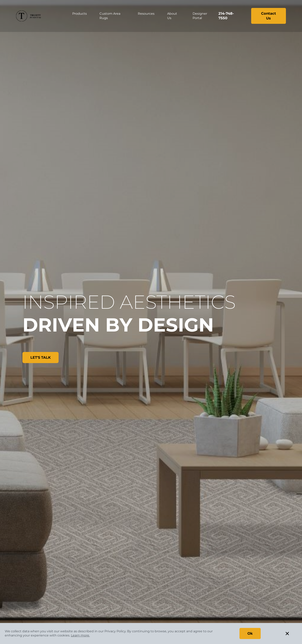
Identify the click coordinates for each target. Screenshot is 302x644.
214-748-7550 (226, 16)
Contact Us (269, 16)
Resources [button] (146, 14)
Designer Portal (200, 16)
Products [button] (80, 14)
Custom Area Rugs (110, 16)
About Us (172, 16)
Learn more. (80, 635)
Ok (250, 633)
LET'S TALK (41, 358)
